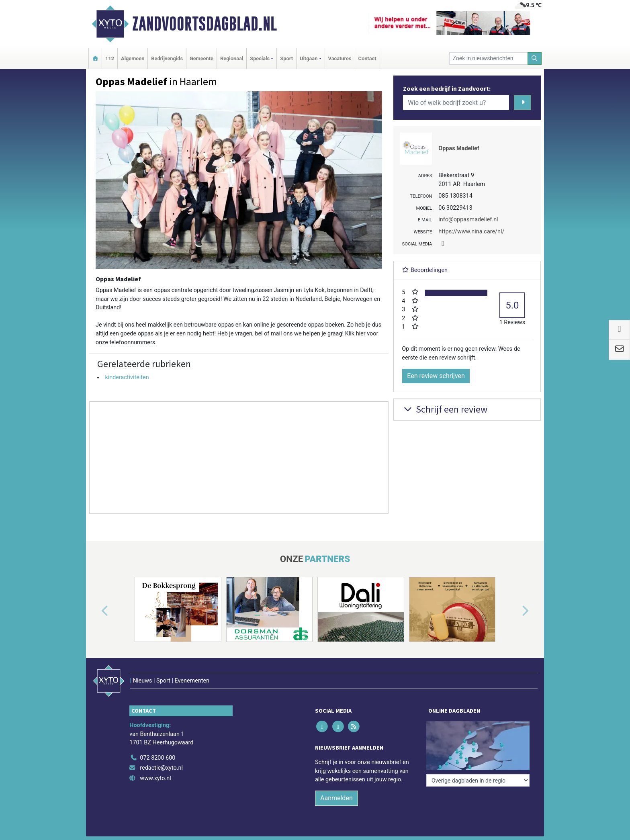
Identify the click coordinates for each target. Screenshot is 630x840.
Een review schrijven (436, 376)
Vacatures (340, 58)
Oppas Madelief (459, 148)
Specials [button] (260, 58)
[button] (96, 611)
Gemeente (201, 58)
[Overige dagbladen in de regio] (478, 780)
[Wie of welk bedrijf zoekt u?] (456, 102)
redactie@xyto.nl (161, 768)
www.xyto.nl (155, 778)
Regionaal (232, 58)
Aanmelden (336, 798)
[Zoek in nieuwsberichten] (489, 58)
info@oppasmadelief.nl (468, 220)
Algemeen (133, 58)
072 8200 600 (157, 758)
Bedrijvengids (167, 58)
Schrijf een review (445, 409)
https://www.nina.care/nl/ (471, 232)
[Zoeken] (535, 58)
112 (110, 58)
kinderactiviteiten (127, 377)
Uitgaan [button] (309, 58)
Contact (367, 58)
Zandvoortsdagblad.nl (205, 24)
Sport (286, 58)
